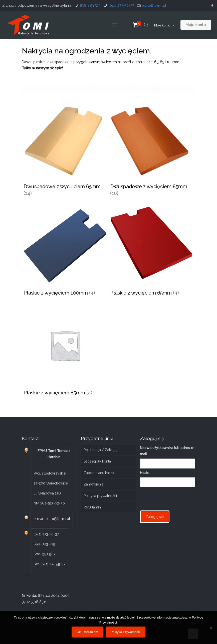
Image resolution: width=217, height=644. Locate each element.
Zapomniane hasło (99, 473)
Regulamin (92, 507)
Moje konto (165, 25)
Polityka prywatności (100, 496)
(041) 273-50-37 (121, 5)
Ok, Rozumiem (87, 632)
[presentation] (178, 498)
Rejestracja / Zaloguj (100, 450)
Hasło (145, 473)
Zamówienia (93, 484)
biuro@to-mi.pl (154, 5)
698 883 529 (90, 5)
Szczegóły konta (97, 461)
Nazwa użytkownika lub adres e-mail (167, 451)
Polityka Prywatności (126, 632)
